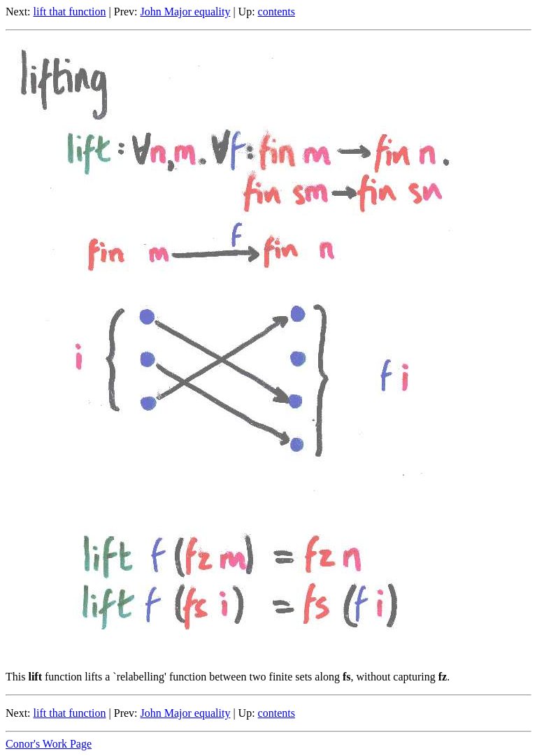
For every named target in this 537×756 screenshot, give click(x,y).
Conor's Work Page (49, 744)
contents (277, 12)
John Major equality (186, 12)
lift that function (70, 12)
